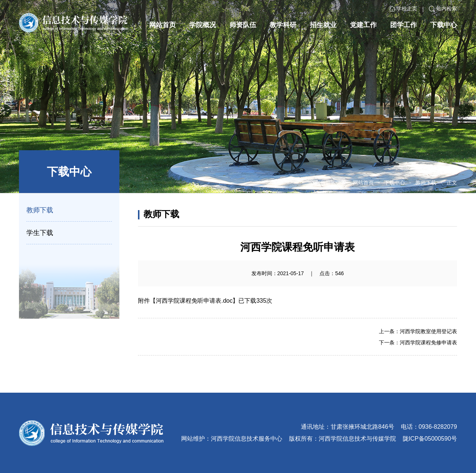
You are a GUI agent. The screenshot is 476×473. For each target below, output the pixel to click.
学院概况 (203, 25)
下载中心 (444, 25)
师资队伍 (243, 25)
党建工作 (363, 25)
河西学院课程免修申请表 (428, 342)
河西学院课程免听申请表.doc (194, 301)
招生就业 (323, 25)
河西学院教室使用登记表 (428, 331)
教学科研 (283, 25)
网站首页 (163, 25)
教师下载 (426, 183)
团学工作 (403, 25)
